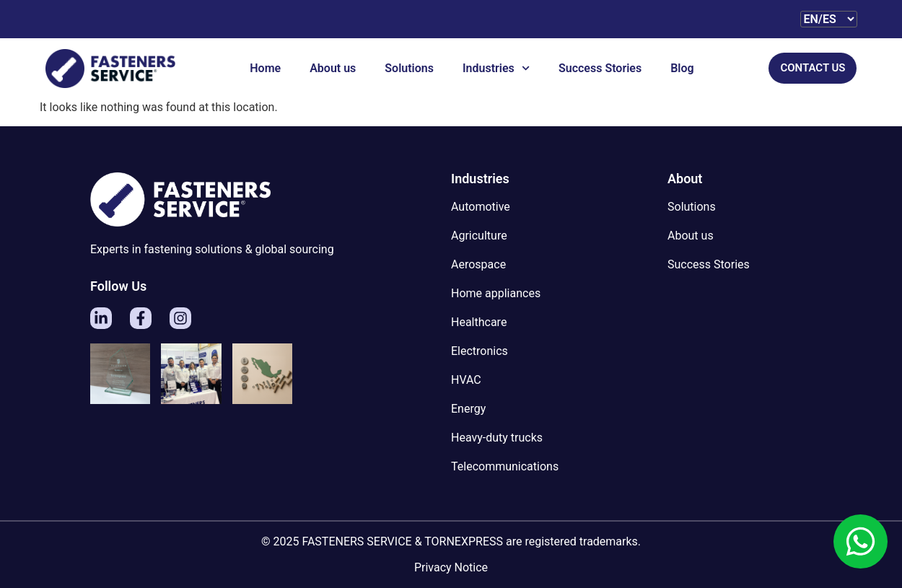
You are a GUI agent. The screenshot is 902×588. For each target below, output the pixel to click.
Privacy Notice (451, 567)
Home (265, 68)
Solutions (409, 68)
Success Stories (600, 68)
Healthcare (479, 322)
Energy (468, 409)
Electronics (480, 351)
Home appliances (496, 293)
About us (333, 68)
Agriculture (479, 236)
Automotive (481, 207)
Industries (496, 68)
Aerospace (478, 264)
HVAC (466, 380)
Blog (682, 68)
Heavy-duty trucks (497, 438)
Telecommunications (505, 466)
